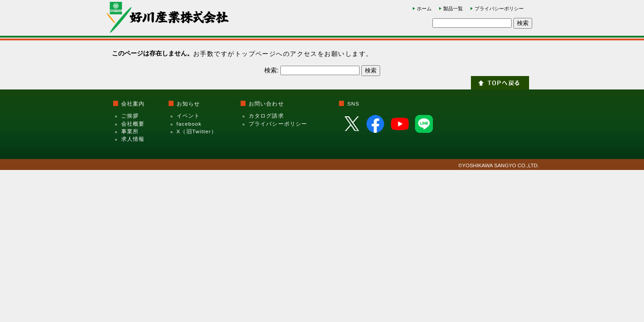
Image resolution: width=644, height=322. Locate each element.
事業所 (130, 131)
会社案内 (133, 104)
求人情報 (133, 139)
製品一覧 (453, 8)
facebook (189, 124)
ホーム (424, 8)
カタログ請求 (266, 116)
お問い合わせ (266, 104)
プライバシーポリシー (499, 8)
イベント (189, 116)
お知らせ (189, 104)
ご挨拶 (130, 116)
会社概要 (133, 124)
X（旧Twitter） (197, 131)
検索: (271, 70)
